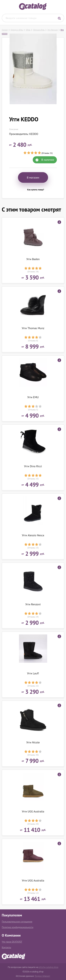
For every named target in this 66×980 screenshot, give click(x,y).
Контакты (6, 947)
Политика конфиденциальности (18, 927)
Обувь (28, 30)
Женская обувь (39, 30)
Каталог (5, 30)
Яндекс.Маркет (42, 976)
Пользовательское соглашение (17, 922)
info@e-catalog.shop (48, 967)
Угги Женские (52, 30)
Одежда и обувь (17, 30)
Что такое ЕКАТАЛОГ (12, 942)
